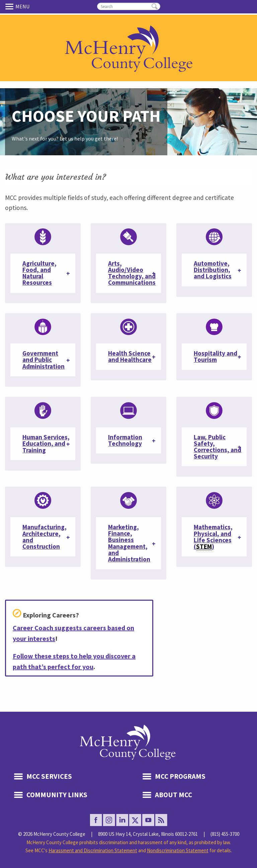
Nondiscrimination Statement (178, 850)
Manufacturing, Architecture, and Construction (45, 537)
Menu (10, 6)
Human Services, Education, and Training (46, 443)
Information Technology (125, 440)
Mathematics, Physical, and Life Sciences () (213, 537)
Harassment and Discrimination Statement (93, 850)
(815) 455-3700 (225, 834)
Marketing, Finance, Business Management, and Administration (129, 543)
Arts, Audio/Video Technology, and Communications (132, 273)
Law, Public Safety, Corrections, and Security (218, 447)
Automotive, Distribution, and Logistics (213, 270)
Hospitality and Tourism (216, 356)
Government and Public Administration (44, 360)
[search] (129, 6)
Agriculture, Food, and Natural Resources (39, 273)
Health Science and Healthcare (130, 356)
